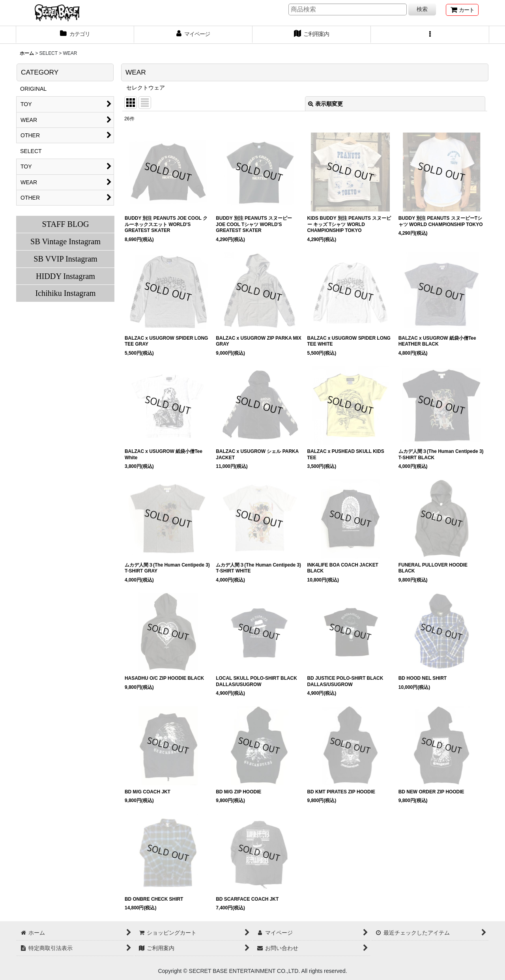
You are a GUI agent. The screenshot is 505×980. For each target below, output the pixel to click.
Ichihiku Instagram (65, 293)
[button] (430, 35)
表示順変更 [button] (325, 104)
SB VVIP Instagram (65, 259)
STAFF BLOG (65, 224)
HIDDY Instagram (65, 276)
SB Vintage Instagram (65, 241)
